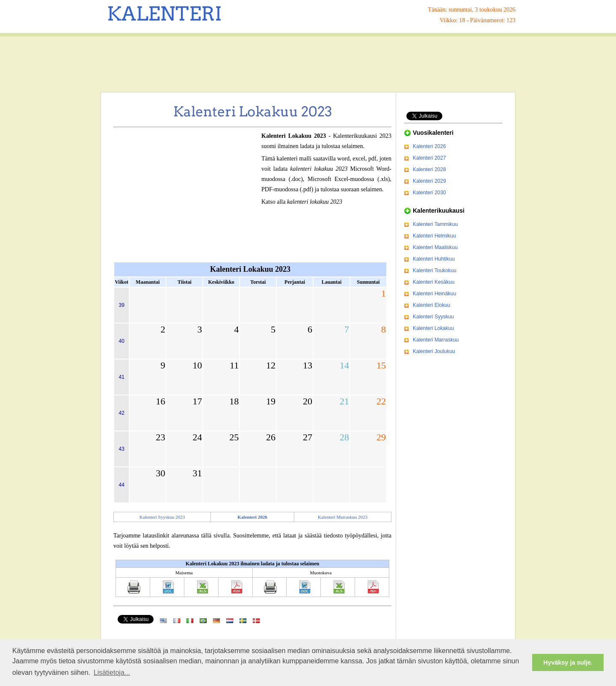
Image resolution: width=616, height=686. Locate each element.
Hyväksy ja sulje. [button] (568, 662)
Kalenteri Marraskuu (436, 340)
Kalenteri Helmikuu (434, 236)
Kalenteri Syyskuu (433, 317)
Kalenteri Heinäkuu (434, 294)
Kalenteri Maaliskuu (435, 247)
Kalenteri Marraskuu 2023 (343, 517)
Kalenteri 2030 (429, 193)
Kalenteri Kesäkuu (434, 282)
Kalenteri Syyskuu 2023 (162, 517)
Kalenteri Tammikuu (435, 224)
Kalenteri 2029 (429, 181)
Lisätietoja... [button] (112, 673)
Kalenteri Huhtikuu (434, 259)
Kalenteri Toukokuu (435, 270)
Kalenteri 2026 (429, 146)
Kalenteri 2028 (429, 169)
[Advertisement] (308, 64)
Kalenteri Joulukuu (434, 351)
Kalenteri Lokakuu (433, 328)
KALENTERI (164, 14)
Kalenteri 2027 (429, 158)
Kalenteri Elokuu (431, 305)
